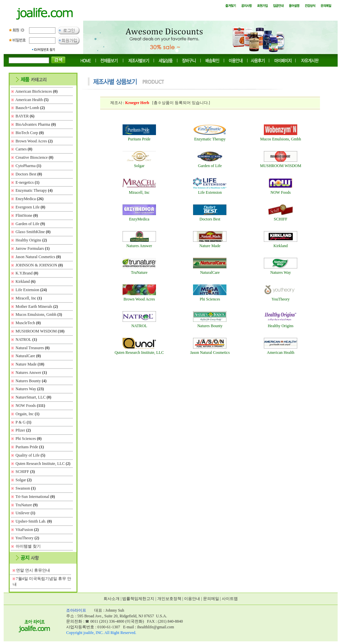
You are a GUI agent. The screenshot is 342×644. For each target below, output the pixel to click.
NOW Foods (30, 406)
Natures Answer (31, 373)
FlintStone (27, 215)
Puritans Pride (30, 447)
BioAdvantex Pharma (36, 124)
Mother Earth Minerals (37, 306)
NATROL (26, 340)
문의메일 (211, 599)
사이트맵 (230, 599)
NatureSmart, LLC (34, 397)
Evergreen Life (31, 207)
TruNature (27, 505)
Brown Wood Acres (34, 141)
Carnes (24, 149)
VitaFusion (27, 530)
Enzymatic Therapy (34, 190)
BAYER (25, 116)
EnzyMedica (30, 199)
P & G (24, 422)
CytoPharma (29, 166)
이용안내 (192, 599)
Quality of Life (31, 455)
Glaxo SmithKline (33, 232)
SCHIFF (25, 472)
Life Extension (31, 290)
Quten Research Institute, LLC (43, 464)
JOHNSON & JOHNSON (39, 265)
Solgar (24, 480)
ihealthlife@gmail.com (155, 627)
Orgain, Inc (28, 414)
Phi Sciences (29, 439)
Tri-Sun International (35, 497)
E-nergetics (28, 182)
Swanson (26, 488)
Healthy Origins (31, 240)
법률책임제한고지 (138, 599)
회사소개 (112, 599)
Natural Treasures (33, 348)
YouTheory (27, 538)
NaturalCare (28, 356)
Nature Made (30, 364)
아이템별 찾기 (28, 546)
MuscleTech (28, 323)
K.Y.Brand (27, 273)
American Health (32, 100)
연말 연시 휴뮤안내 (33, 570)
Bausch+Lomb (30, 108)
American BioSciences (37, 91)
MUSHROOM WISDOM (40, 331)
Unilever (26, 513)
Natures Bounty (31, 381)
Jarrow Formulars (33, 248)
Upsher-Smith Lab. (34, 521)
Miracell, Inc (29, 298)
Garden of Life (30, 224)
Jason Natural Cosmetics (38, 257)
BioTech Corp (30, 133)
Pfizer (23, 430)
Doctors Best (29, 174)
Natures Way (30, 389)
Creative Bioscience (35, 157)
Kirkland (26, 281)
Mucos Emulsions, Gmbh (39, 314)
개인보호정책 (169, 599)
